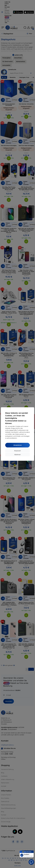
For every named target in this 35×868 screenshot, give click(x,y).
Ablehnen (17, 455)
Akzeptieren (18, 445)
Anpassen (17, 451)
